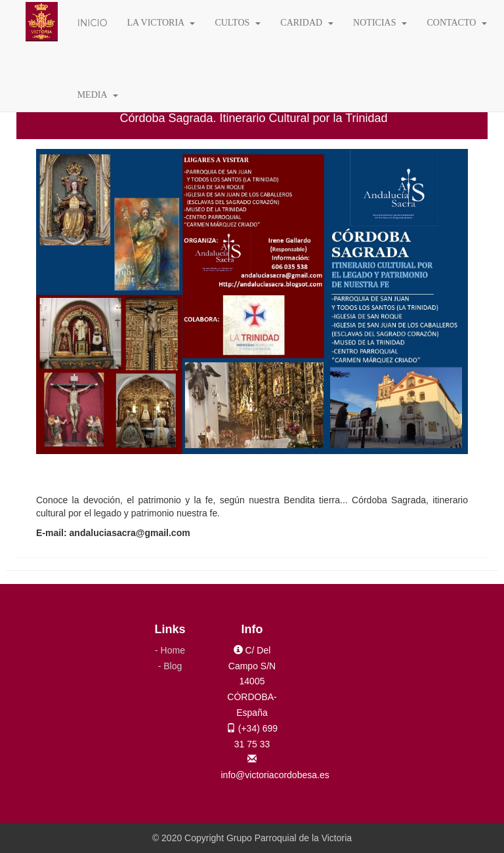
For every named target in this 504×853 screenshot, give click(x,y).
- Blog (170, 666)
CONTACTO (457, 23)
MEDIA (98, 95)
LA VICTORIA (161, 23)
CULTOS (238, 23)
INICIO (93, 23)
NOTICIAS (380, 23)
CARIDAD (307, 23)
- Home (170, 650)
